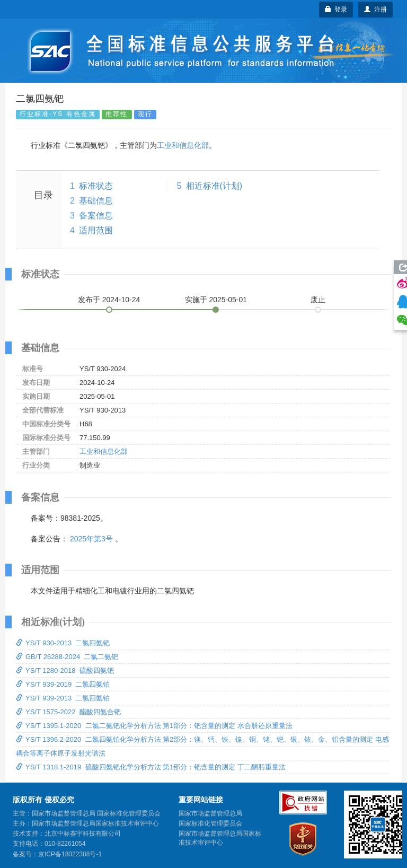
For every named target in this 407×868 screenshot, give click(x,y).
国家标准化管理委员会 (210, 823)
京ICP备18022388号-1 (70, 854)
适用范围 (96, 230)
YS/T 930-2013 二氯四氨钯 (63, 643)
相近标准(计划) (214, 186)
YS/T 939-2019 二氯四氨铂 (63, 684)
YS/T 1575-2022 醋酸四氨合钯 (68, 712)
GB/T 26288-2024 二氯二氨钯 (67, 657)
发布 (109, 300)
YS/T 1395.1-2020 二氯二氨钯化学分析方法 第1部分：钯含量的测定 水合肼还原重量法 (154, 726)
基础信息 (96, 201)
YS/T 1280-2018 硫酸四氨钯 (65, 670)
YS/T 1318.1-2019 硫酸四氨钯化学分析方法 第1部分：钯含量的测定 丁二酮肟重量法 (151, 767)
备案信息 (96, 216)
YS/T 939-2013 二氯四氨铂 (63, 698)
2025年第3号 (91, 539)
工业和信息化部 (183, 145)
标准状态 (96, 186)
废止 (318, 300)
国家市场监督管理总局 (210, 813)
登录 (336, 10)
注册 (375, 10)
